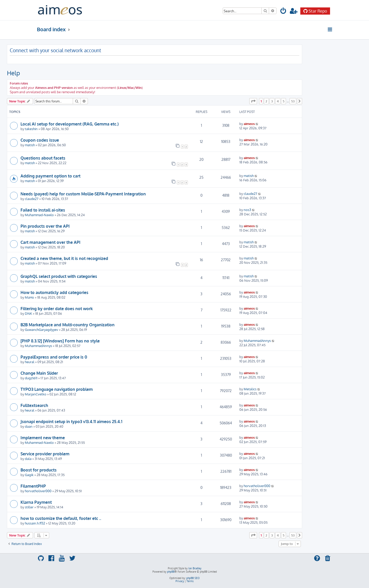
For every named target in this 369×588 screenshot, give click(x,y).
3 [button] (272, 101)
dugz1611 (31, 378)
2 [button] (266, 101)
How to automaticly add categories (54, 292)
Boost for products (39, 470)
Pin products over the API (45, 226)
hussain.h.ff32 (35, 523)
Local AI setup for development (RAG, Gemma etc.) (70, 124)
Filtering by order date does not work (57, 309)
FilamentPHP (33, 486)
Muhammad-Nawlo (39, 215)
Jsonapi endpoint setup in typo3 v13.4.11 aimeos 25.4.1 (71, 422)
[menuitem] (283, 12)
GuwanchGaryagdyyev (42, 329)
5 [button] (284, 101)
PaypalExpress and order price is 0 (54, 357)
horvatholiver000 (38, 491)
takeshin (31, 129)
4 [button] (278, 101)
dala (28, 459)
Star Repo (315, 11)
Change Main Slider (39, 373)
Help (13, 73)
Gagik (29, 475)
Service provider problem (45, 454)
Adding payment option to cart (50, 176)
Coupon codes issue (40, 140)
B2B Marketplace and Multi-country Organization (68, 325)
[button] (253, 101)
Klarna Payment (36, 502)
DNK (28, 313)
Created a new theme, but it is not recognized (64, 258)
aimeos (249, 124)
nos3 (247, 210)
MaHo (29, 297)
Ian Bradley (195, 568)
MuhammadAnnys (38, 346)
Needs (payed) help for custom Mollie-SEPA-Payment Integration (83, 194)
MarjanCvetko (36, 394)
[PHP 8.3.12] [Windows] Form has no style (60, 341)
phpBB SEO (193, 578)
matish (30, 145)
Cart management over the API (50, 242)
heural (30, 362)
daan (29, 426)
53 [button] (293, 101)
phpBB (171, 572)
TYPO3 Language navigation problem (57, 389)
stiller (29, 507)
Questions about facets (43, 158)
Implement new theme (43, 438)
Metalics (250, 389)
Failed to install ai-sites (43, 210)
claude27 (32, 199)
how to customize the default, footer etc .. (61, 518)
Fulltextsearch (34, 405)
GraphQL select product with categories (59, 276)
